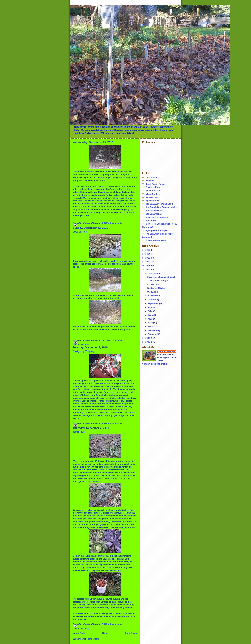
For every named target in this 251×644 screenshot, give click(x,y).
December (153, 273)
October (152, 300)
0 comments (116, 223)
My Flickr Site (152, 201)
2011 (148, 266)
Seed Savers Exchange (157, 217)
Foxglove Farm (153, 187)
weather (84, 345)
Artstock (150, 181)
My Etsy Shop (152, 197)
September (154, 303)
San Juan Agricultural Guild (159, 204)
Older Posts (131, 633)
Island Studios (153, 194)
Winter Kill (79, 432)
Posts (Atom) (93, 639)
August (152, 307)
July (150, 311)
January (152, 334)
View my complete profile (155, 364)
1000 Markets (152, 177)
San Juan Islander (154, 211)
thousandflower (168, 351)
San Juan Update (154, 214)
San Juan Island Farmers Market (161, 207)
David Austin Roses (155, 184)
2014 (148, 254)
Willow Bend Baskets (156, 240)
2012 (148, 262)
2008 (148, 342)
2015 (148, 250)
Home (105, 633)
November (153, 296)
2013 (148, 258)
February (153, 330)
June (151, 315)
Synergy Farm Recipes (157, 231)
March (151, 326)
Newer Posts (79, 633)
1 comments (116, 423)
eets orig (85, 629)
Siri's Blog (151, 220)
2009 (148, 338)
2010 (148, 269)
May (150, 319)
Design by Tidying (83, 351)
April (151, 323)
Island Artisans (153, 191)
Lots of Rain (80, 232)
